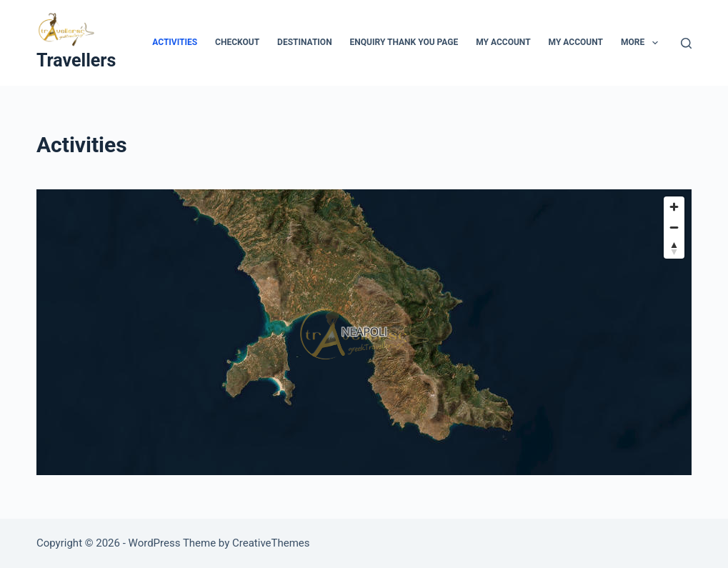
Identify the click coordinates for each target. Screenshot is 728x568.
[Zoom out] (674, 228)
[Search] (686, 43)
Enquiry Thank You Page (404, 42)
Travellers (76, 60)
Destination (304, 42)
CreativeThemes (271, 543)
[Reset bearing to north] (674, 248)
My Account (503, 42)
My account (576, 42)
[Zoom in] (674, 207)
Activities (175, 42)
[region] (364, 332)
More (642, 43)
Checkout (237, 42)
